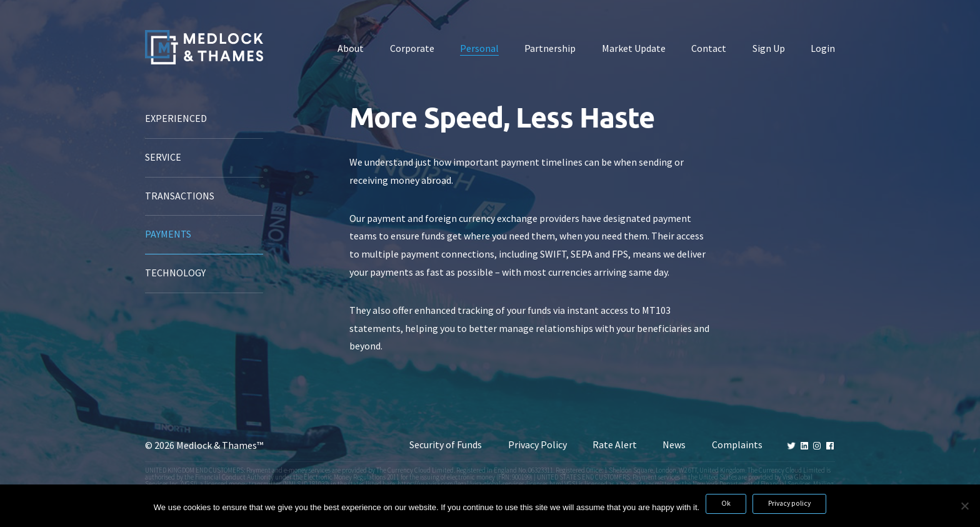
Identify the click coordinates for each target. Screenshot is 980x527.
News (674, 445)
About (351, 48)
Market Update (634, 48)
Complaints (737, 445)
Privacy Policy (537, 445)
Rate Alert (615, 445)
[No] (964, 506)
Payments (168, 234)
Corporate (412, 48)
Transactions (180, 196)
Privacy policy (789, 503)
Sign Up (769, 48)
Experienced (176, 118)
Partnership (550, 48)
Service (163, 157)
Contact (709, 48)
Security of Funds (446, 445)
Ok (726, 503)
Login (823, 48)
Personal (479, 48)
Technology (175, 273)
